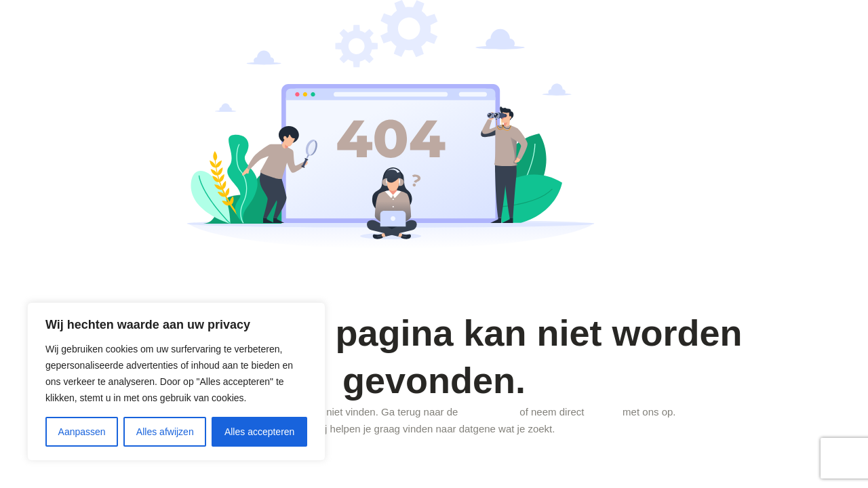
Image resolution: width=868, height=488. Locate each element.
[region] (176, 382)
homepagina (489, 412)
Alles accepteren (260, 432)
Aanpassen (82, 432)
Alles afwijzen (165, 432)
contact (604, 412)
